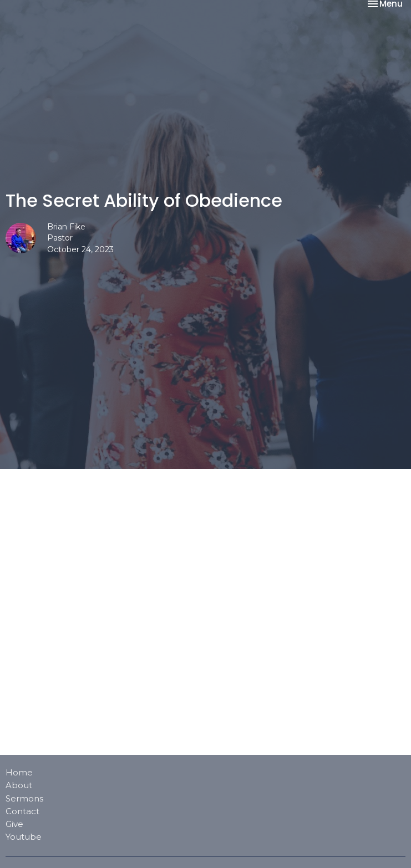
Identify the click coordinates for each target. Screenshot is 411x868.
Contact (22, 811)
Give (14, 824)
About (19, 785)
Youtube (24, 837)
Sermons (24, 798)
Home (19, 772)
